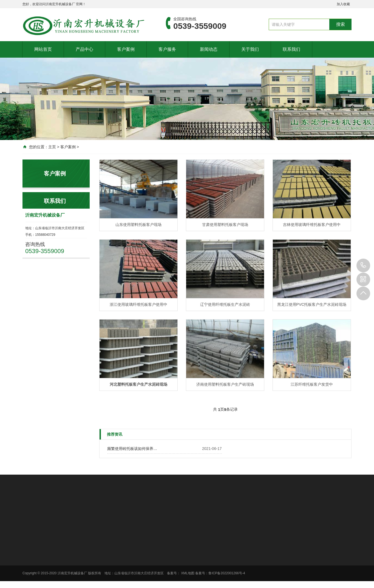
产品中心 (84, 49)
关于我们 (250, 49)
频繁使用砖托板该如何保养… (132, 449)
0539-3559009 (363, 265)
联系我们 (291, 49)
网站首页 (43, 49)
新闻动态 (209, 49)
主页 (52, 147)
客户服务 (167, 49)
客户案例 (126, 49)
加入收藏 (343, 4)
